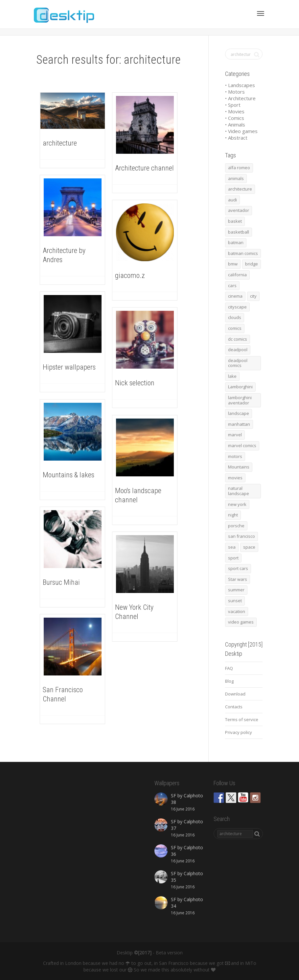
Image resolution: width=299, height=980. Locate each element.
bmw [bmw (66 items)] (233, 264)
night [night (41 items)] (233, 515)
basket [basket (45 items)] (235, 221)
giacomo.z (130, 275)
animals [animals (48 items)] (236, 178)
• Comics (235, 118)
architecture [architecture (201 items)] (240, 189)
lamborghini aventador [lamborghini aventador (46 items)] (240, 400)
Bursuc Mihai (61, 582)
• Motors (235, 92)
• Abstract (236, 138)
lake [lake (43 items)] (232, 376)
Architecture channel (144, 168)
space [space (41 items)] (249, 547)
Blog (229, 681)
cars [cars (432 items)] (232, 285)
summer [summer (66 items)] (236, 590)
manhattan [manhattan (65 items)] (239, 424)
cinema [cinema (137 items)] (235, 296)
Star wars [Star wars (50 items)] (238, 579)
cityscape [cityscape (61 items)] (237, 307)
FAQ (229, 668)
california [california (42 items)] (237, 275)
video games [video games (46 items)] (241, 622)
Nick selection (135, 383)
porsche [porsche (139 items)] (236, 526)
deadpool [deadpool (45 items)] (238, 350)
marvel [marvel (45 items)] (235, 435)
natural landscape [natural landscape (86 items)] (239, 491)
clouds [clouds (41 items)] (235, 317)
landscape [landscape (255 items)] (239, 413)
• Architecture (240, 98)
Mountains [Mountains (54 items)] (239, 467)
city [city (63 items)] (253, 296)
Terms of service (242, 719)
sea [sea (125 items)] (232, 547)
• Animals (235, 125)
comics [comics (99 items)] (235, 328)
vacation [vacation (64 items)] (237, 611)
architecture (60, 143)
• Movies (235, 111)
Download (235, 694)
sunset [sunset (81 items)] (235, 601)
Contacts (234, 707)
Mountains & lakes (69, 475)
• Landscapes (240, 85)
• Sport (233, 105)
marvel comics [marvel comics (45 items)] (242, 445)
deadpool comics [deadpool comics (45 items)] (238, 363)
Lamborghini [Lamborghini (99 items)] (240, 387)
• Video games (241, 131)
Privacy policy (239, 732)
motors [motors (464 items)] (235, 456)
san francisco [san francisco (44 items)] (241, 536)
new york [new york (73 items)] (237, 504)
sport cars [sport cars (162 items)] (238, 568)
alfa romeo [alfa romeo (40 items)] (239, 168)
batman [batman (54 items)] (236, 242)
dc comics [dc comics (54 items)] (238, 339)
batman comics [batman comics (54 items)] (243, 253)
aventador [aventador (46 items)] (239, 210)
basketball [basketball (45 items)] (239, 232)
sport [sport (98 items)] (233, 558)
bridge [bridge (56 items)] (252, 264)
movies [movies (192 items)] (235, 478)
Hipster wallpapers (69, 367)
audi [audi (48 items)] (232, 200)
